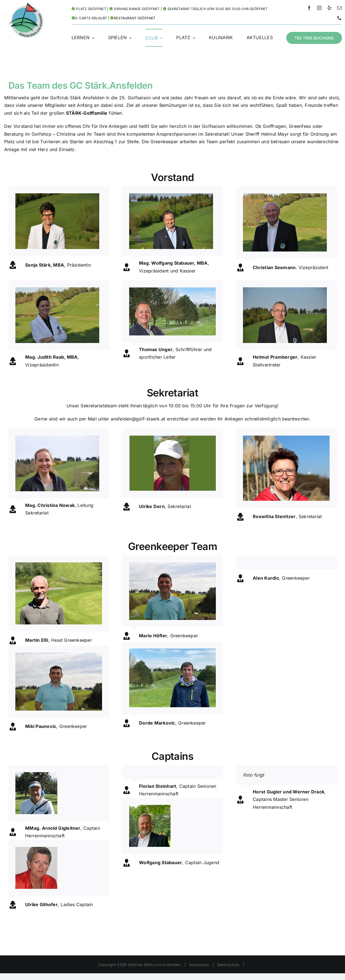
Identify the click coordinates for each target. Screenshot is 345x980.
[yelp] (329, 8)
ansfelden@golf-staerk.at (138, 419)
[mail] (339, 8)
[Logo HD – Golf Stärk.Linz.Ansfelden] (26, 5)
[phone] (339, 18)
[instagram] (319, 8)
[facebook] (309, 8)
